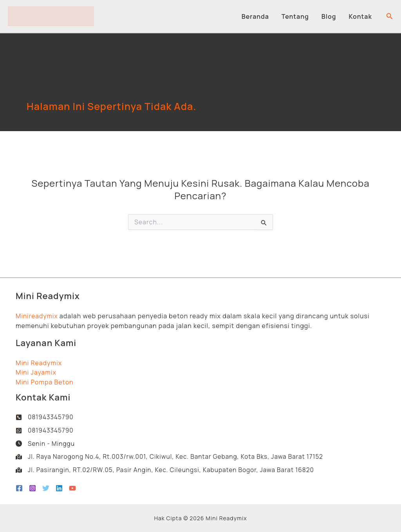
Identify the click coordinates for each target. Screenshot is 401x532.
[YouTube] (72, 488)
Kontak (360, 16)
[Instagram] (33, 488)
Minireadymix (37, 314)
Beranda (255, 16)
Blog (329, 16)
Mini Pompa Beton (45, 380)
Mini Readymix (39, 361)
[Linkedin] (59, 488)
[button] (390, 16)
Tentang (295, 16)
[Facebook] (19, 488)
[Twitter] (46, 488)
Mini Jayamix (36, 371)
